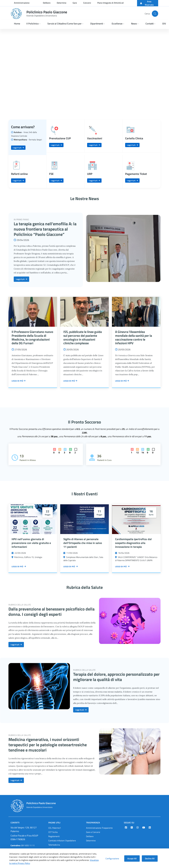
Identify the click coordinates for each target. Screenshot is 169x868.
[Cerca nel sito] (155, 14)
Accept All (132, 858)
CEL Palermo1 (55, 828)
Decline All (150, 858)
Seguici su (129, 823)
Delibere (90, 836)
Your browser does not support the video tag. (84, 71)
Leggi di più (18, 148)
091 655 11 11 (23, 845)
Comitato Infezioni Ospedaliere (62, 841)
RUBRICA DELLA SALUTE (20, 605)
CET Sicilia (53, 832)
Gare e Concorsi (93, 832)
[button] (34, 24)
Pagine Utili (54, 823)
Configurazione (112, 858)
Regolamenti (54, 836)
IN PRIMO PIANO (21, 219)
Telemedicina (54, 845)
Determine (91, 841)
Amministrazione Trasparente (99, 828)
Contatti (15, 823)
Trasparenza (93, 823)
